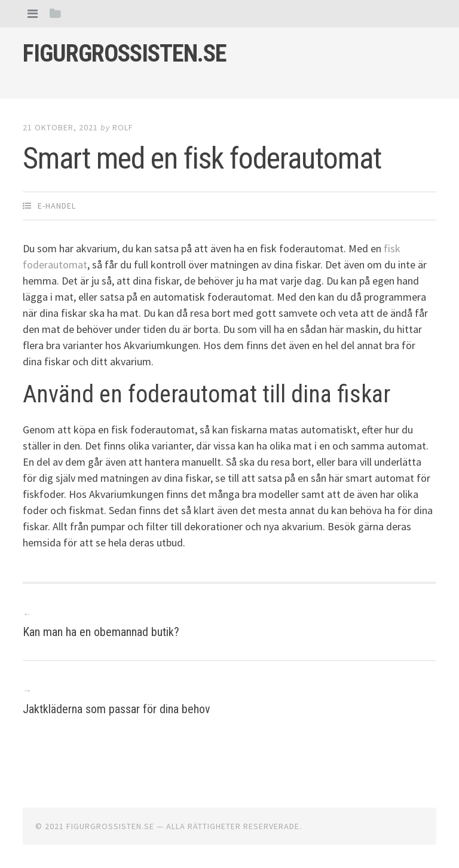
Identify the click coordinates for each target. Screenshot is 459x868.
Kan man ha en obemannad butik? (101, 632)
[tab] (33, 13)
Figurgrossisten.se (125, 54)
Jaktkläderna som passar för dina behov (117, 709)
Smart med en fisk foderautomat (202, 158)
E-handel (57, 206)
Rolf (123, 127)
